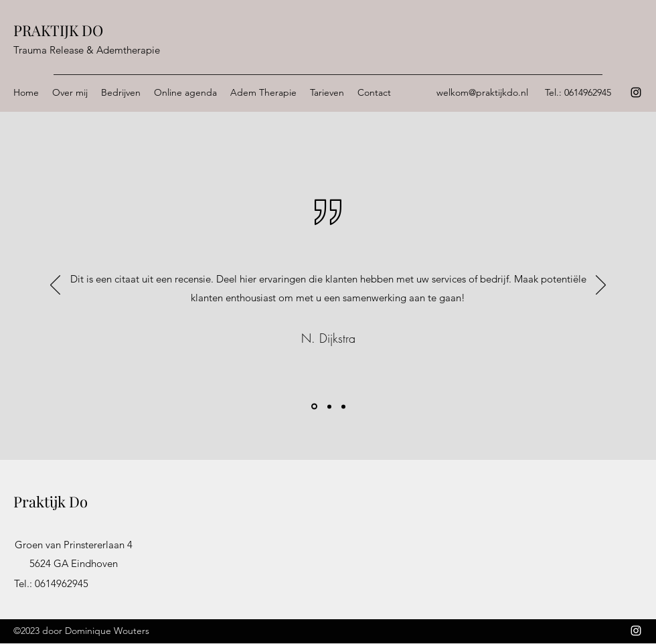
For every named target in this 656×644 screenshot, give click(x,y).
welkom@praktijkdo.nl (482, 92)
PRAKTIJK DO (58, 30)
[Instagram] (636, 92)
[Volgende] (601, 286)
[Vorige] (55, 286)
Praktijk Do (51, 501)
